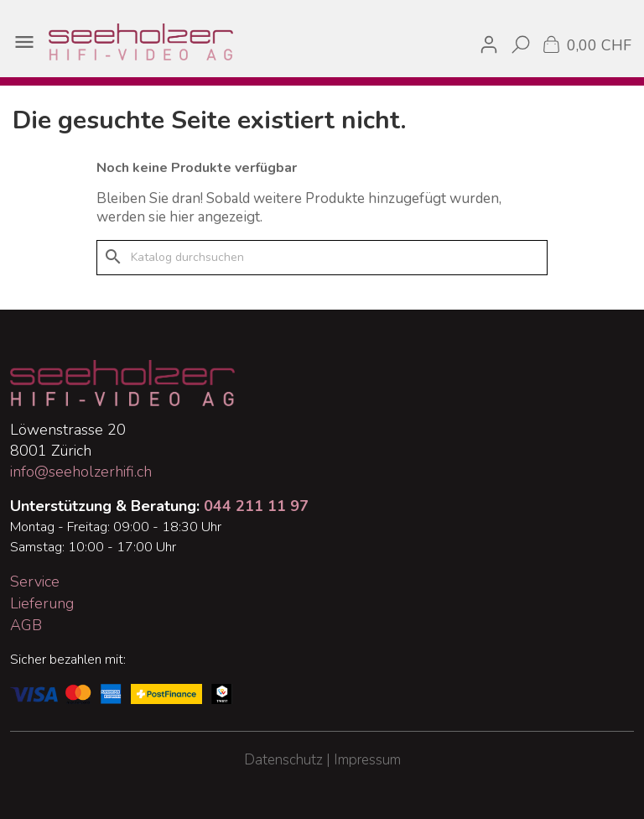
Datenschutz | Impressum (322, 760)
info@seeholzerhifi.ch (81, 472)
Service (35, 582)
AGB (26, 625)
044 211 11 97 (256, 506)
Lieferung (42, 603)
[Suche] (322, 258)
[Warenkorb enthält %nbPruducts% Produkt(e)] (586, 44)
